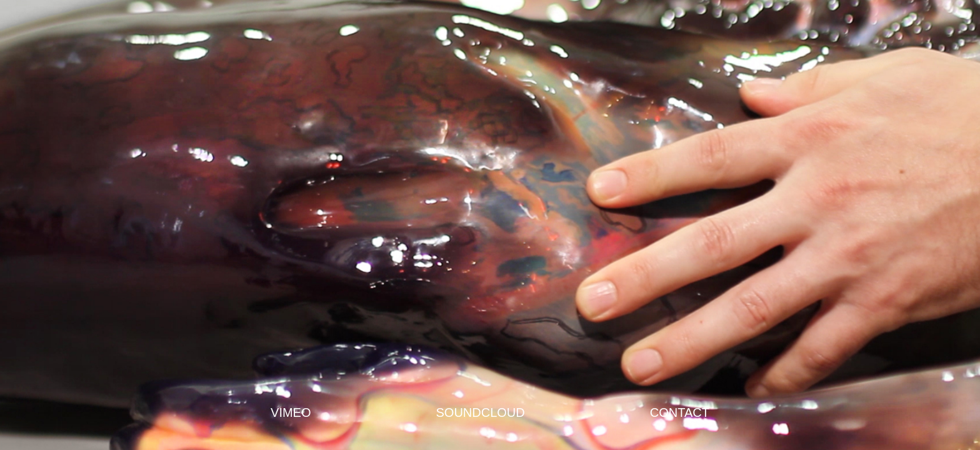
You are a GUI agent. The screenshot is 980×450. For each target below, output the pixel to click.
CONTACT (680, 412)
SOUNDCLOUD (481, 412)
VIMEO (291, 412)
